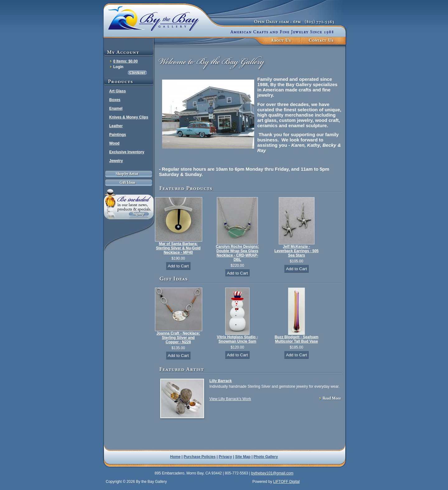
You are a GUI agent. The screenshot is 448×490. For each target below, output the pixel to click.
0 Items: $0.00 (126, 61)
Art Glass (117, 91)
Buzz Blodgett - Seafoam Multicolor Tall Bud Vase (297, 339)
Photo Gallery (266, 457)
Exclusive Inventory (127, 152)
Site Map (243, 457)
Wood (114, 143)
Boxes (115, 100)
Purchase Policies (200, 457)
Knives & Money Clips (129, 117)
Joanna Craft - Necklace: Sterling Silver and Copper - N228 (178, 338)
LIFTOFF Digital (286, 482)
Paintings (118, 135)
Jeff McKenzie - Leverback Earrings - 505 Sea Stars (296, 251)
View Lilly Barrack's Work (230, 399)
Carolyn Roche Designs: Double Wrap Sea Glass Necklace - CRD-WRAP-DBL (238, 253)
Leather (116, 126)
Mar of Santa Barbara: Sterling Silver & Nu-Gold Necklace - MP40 (178, 248)
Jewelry (116, 161)
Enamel (116, 109)
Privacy (225, 457)
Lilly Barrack (221, 381)
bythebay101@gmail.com (272, 473)
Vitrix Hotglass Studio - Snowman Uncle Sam (237, 339)
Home (175, 457)
